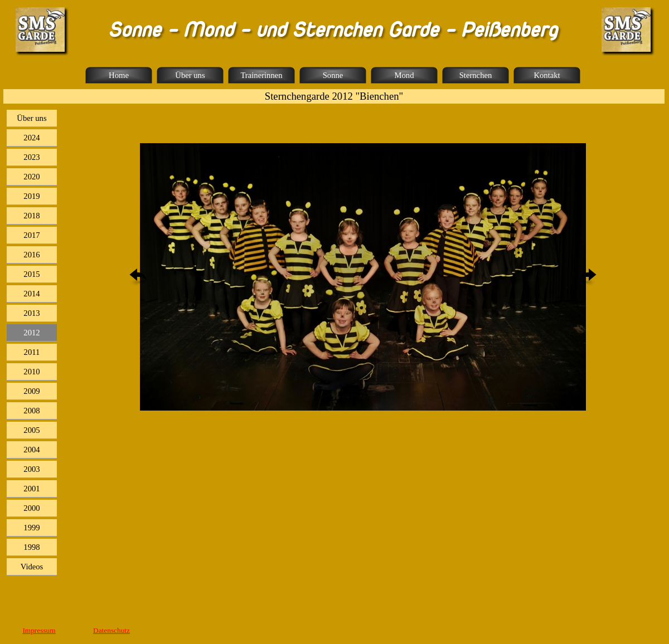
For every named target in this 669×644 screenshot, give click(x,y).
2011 (32, 352)
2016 (31, 255)
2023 (31, 157)
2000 (31, 508)
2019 (31, 196)
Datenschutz (111, 630)
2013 (31, 313)
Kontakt (547, 75)
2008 (31, 411)
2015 (31, 274)
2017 (31, 235)
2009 (31, 391)
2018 (31, 216)
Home (119, 75)
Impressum (39, 630)
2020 (31, 177)
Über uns (190, 75)
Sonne (333, 75)
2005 (31, 430)
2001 (31, 489)
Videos (32, 567)
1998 (31, 547)
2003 (31, 469)
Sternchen (476, 75)
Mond (404, 75)
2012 (31, 333)
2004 (31, 450)
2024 (31, 138)
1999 (31, 528)
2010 (31, 372)
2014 (31, 294)
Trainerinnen (261, 75)
